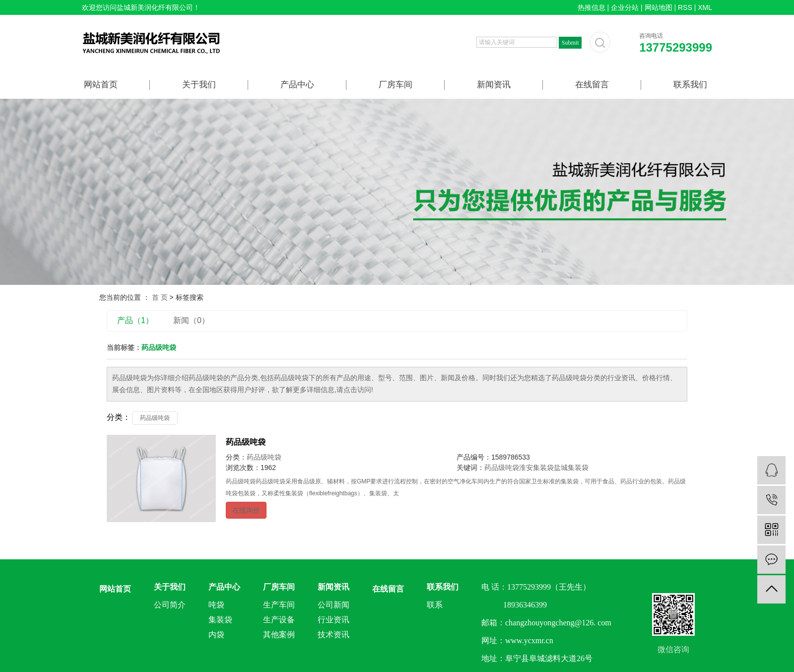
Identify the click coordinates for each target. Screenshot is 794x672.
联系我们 (690, 85)
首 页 (160, 297)
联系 (435, 605)
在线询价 (246, 510)
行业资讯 (333, 620)
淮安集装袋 (536, 468)
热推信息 (592, 7)
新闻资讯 (494, 85)
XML (705, 7)
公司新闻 (333, 605)
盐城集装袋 (571, 468)
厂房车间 (396, 85)
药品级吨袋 (155, 418)
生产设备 (279, 620)
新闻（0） (191, 320)
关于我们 (199, 85)
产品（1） (135, 320)
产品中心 (297, 85)
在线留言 (592, 85)
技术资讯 (333, 635)
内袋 (216, 635)
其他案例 (279, 635)
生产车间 (279, 605)
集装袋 (220, 620)
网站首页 (101, 85)
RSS (685, 7)
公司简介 (170, 605)
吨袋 (216, 605)
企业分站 (625, 7)
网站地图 (659, 7)
